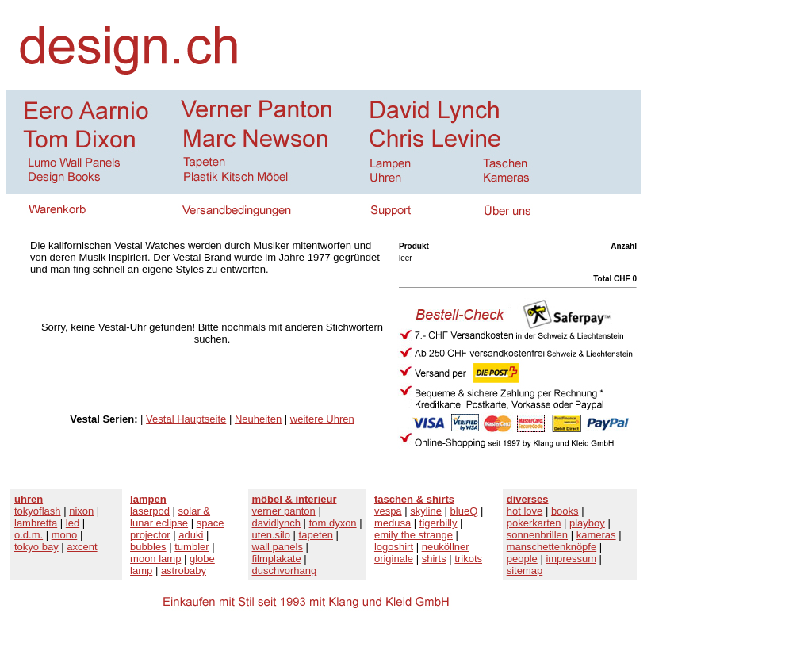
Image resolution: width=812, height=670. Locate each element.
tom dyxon (333, 523)
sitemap (525, 570)
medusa (393, 523)
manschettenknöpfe (552, 547)
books (565, 511)
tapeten (316, 535)
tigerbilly (439, 523)
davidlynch (276, 523)
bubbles (148, 547)
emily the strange (414, 535)
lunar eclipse (159, 523)
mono (65, 535)
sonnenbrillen (537, 535)
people (522, 559)
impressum (571, 559)
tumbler (192, 547)
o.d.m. (29, 535)
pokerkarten (534, 523)
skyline (426, 511)
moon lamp (155, 559)
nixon (81, 511)
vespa (388, 511)
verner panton (284, 511)
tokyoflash (38, 511)
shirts (434, 559)
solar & (194, 511)
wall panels (278, 547)
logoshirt (394, 547)
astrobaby (184, 570)
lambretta (36, 523)
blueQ (464, 511)
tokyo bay (36, 547)
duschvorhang (285, 570)
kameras (596, 535)
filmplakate (277, 559)
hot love (525, 511)
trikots (468, 559)
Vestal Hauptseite (186, 419)
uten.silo (271, 535)
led (73, 523)
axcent (82, 547)
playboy (587, 523)
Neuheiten (258, 419)
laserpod (150, 511)
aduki (191, 535)
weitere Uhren (322, 419)
